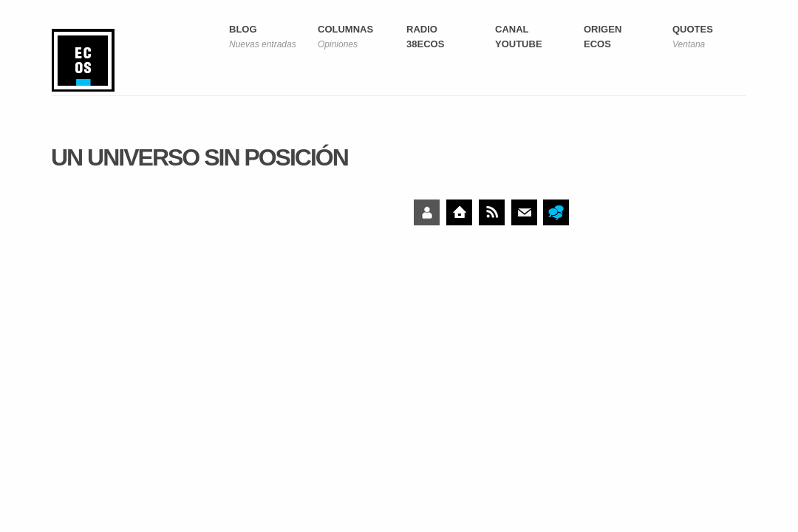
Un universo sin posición (199, 157)
